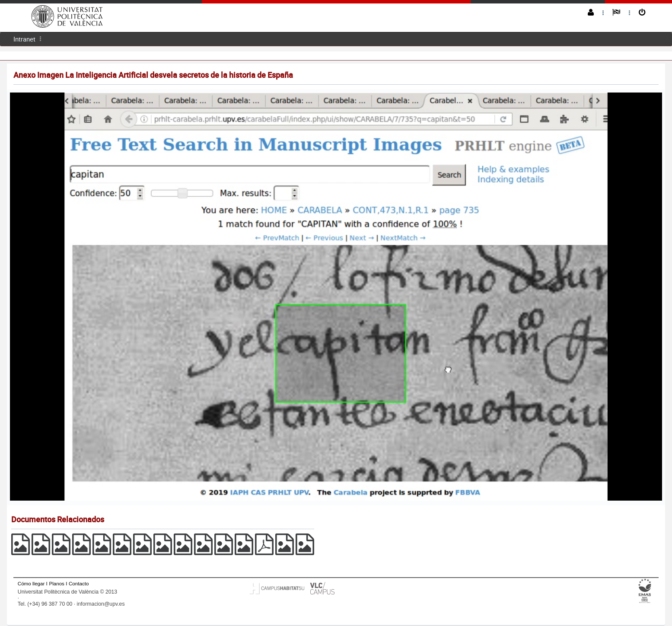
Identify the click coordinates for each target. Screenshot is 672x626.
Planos (57, 583)
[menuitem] (24, 39)
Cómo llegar (31, 583)
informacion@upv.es (101, 604)
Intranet (24, 39)
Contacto (79, 583)
